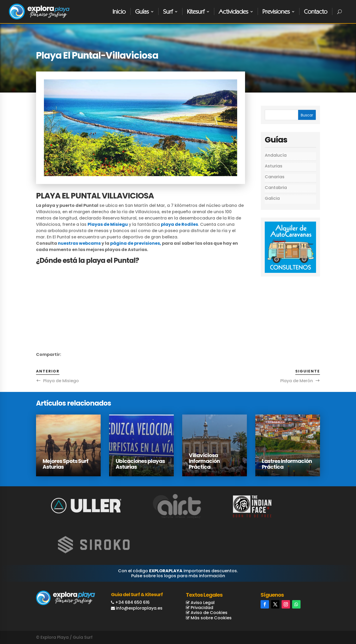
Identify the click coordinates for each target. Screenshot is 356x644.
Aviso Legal (202, 603)
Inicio (119, 11)
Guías (142, 11)
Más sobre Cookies (211, 618)
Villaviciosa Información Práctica (204, 461)
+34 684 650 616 (132, 602)
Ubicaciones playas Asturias (140, 464)
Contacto (316, 11)
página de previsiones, (136, 243)
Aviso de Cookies (208, 613)
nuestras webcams (79, 243)
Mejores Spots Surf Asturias (65, 464)
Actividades (233, 11)
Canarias (275, 177)
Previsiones (276, 11)
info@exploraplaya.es (139, 608)
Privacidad (201, 608)
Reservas (331, 620)
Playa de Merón (297, 381)
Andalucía (276, 155)
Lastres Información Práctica (287, 464)
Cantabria (276, 188)
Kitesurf (196, 11)
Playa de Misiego (61, 381)
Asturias (274, 166)
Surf (168, 11)
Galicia (272, 198)
